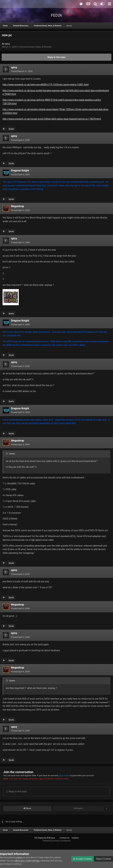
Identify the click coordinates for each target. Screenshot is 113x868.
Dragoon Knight (20, 170)
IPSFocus (51, 838)
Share (27, 808)
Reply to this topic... (17, 791)
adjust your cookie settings (27, 861)
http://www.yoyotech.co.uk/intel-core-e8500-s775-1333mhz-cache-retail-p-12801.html (46, 85)
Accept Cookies (82, 859)
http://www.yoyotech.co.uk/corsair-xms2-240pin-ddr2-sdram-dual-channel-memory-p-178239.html (52, 119)
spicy (7, 44)
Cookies (75, 838)
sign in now (64, 775)
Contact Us (64, 838)
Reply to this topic (57, 57)
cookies (19, 857)
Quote (11, 129)
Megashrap (18, 206)
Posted (22, 71)
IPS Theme (39, 838)
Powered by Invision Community (56, 841)
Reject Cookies (103, 859)
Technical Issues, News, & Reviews (35, 47)
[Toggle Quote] (7, 454)
